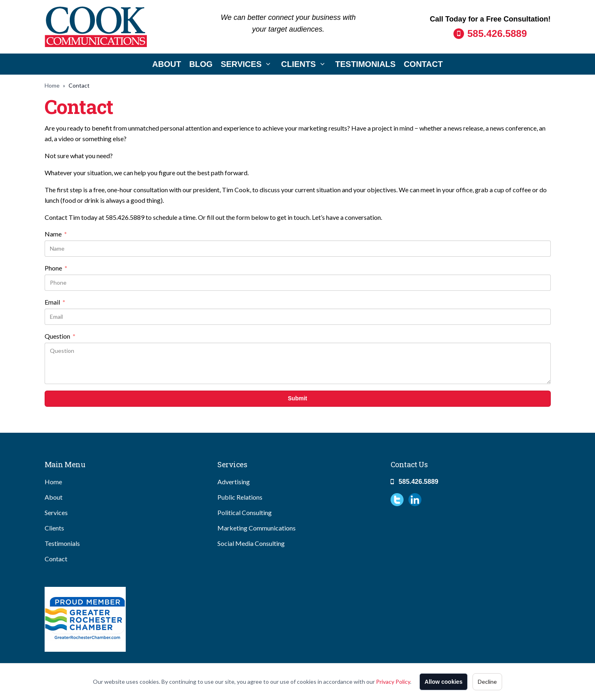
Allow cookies (444, 682)
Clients (299, 64)
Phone (56, 268)
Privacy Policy (393, 682)
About (166, 64)
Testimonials (366, 64)
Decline (487, 682)
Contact (423, 64)
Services (241, 64)
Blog (201, 64)
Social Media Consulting (251, 543)
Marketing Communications (257, 528)
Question (60, 336)
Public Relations (240, 497)
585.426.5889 (497, 33)
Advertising (234, 482)
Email (55, 302)
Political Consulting (245, 512)
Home (52, 85)
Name (56, 234)
